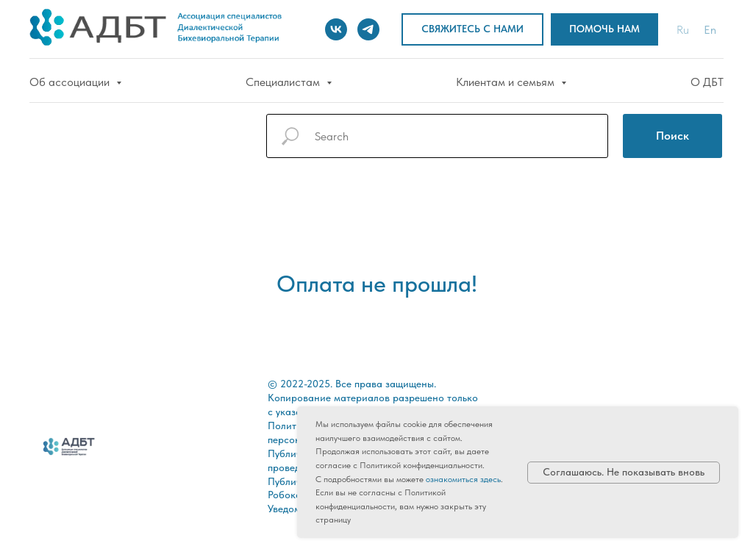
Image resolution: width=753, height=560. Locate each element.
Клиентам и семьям (507, 82)
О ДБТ (707, 82)
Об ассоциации (71, 82)
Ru (683, 30)
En (710, 30)
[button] (472, 30)
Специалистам (284, 82)
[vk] (336, 29)
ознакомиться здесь (463, 479)
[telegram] (368, 29)
